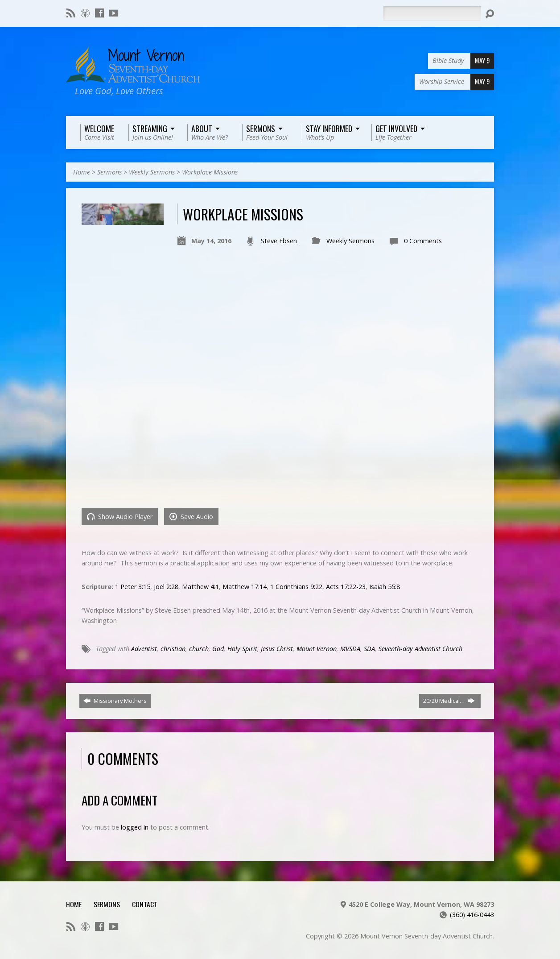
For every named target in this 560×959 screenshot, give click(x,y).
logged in (135, 827)
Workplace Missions (210, 172)
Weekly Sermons (152, 172)
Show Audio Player (120, 517)
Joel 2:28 (166, 587)
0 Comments (423, 241)
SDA (369, 649)
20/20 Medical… (449, 701)
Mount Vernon (317, 649)
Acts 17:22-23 (346, 587)
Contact (145, 904)
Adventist (144, 649)
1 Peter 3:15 (133, 587)
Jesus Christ (277, 649)
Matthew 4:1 (200, 587)
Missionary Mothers (115, 701)
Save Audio (191, 517)
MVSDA (350, 649)
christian (173, 649)
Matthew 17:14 (245, 587)
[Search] (432, 13)
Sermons (109, 172)
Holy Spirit (242, 649)
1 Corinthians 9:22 (296, 587)
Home (82, 172)
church (199, 649)
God (218, 649)
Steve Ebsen (279, 241)
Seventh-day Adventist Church (420, 649)
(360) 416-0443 (472, 915)
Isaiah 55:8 (385, 587)
